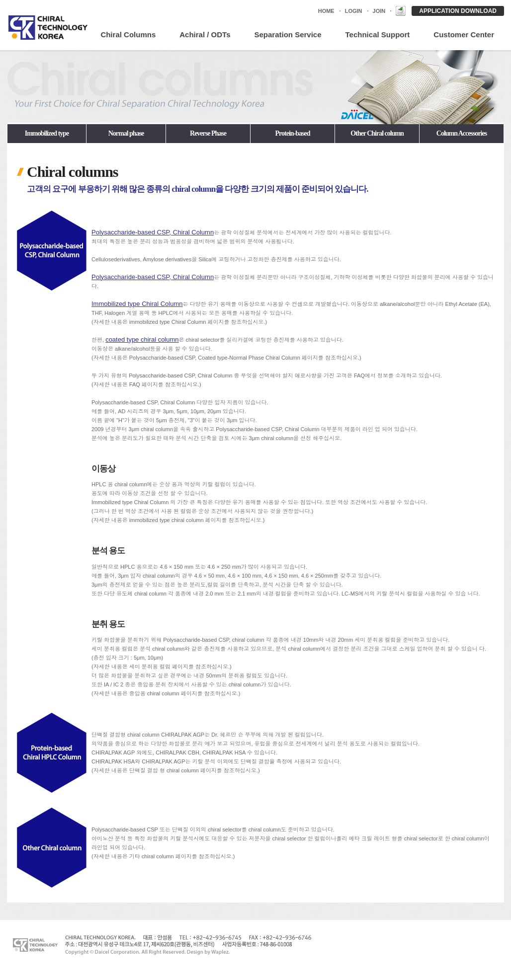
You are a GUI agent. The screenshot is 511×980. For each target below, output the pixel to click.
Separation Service (288, 35)
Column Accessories (462, 133)
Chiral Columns (128, 35)
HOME (326, 11)
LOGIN (354, 11)
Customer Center (464, 35)
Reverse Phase (208, 133)
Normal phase (126, 133)
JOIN (379, 11)
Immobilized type (47, 133)
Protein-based (293, 133)
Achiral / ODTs (205, 35)
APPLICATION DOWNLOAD (458, 11)
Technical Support (378, 35)
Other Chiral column (377, 133)
